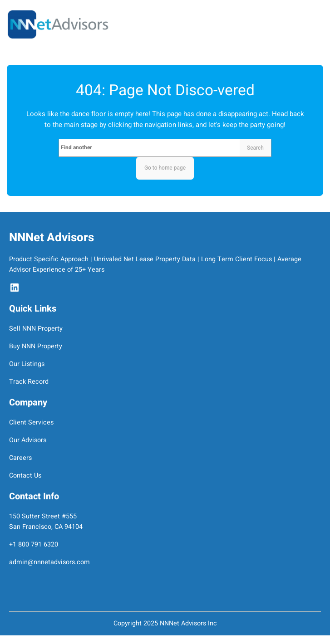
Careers (20, 458)
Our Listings (27, 364)
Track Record (29, 382)
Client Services (31, 422)
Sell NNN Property (36, 329)
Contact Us (25, 476)
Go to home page (165, 168)
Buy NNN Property (36, 346)
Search (255, 148)
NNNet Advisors (52, 238)
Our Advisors (28, 440)
